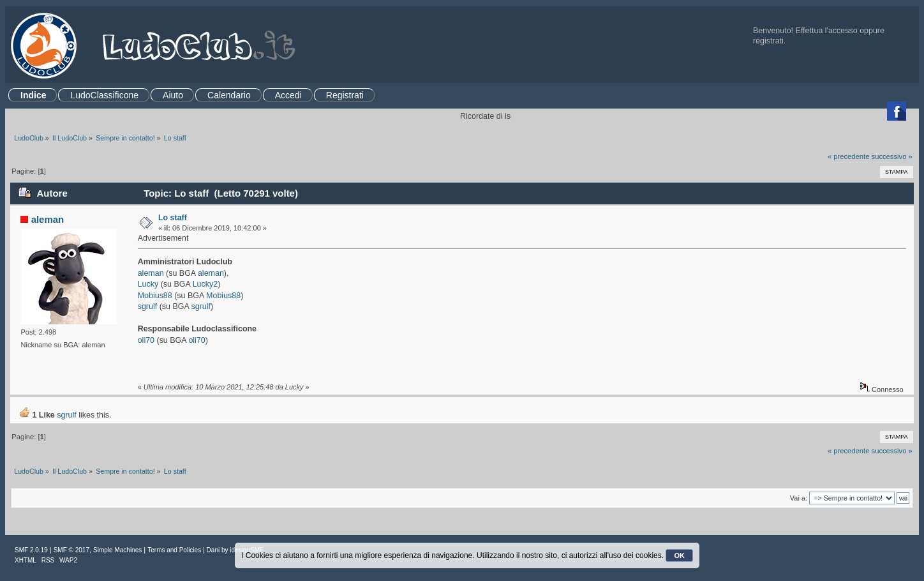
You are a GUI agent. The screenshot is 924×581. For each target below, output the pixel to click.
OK (679, 555)
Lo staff (173, 218)
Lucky (149, 284)
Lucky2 (205, 284)
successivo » (892, 156)
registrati (768, 41)
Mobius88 (155, 296)
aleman (48, 219)
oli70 (147, 340)
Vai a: (799, 498)
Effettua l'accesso (827, 31)
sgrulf (148, 306)
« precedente (849, 156)
